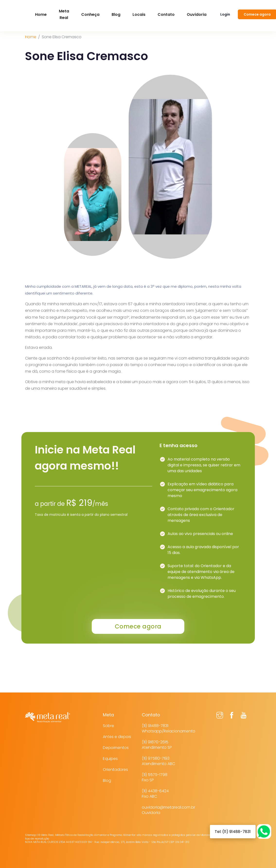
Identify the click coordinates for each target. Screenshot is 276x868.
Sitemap (31, 835)
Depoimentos (116, 748)
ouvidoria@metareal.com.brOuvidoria (168, 810)
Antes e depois (117, 737)
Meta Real (64, 14)
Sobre (108, 726)
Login (225, 14)
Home (31, 37)
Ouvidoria (197, 14)
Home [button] (41, 14)
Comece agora (138, 626)
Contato (166, 14)
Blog (116, 14)
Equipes (110, 759)
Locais (139, 14)
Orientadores (115, 770)
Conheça (90, 14)
